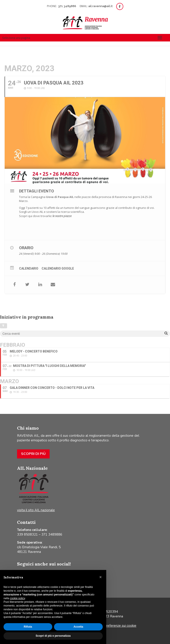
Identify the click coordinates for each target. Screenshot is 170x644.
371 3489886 (67, 6)
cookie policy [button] (17, 598)
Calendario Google (58, 268)
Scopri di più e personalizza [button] (53, 636)
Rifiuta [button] (28, 627)
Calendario (29, 268)
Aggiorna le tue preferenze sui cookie (108, 626)
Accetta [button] (78, 627)
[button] (100, 577)
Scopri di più (33, 454)
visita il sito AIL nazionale (36, 510)
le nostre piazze (62, 216)
